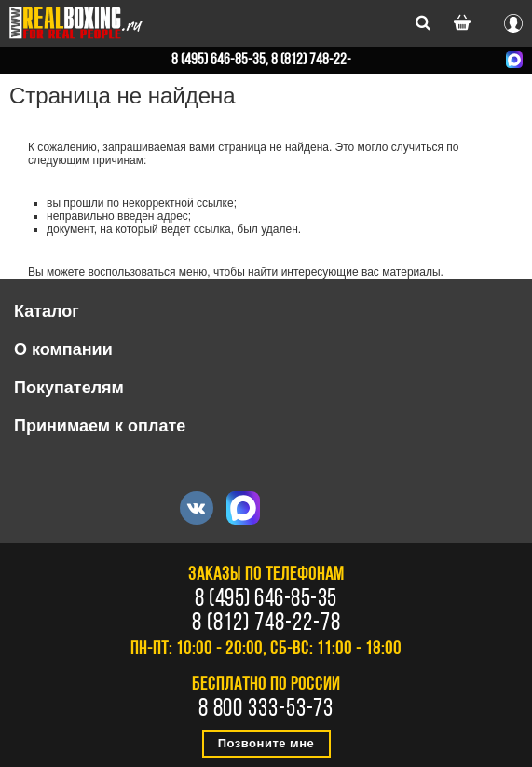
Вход (513, 21)
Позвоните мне (266, 743)
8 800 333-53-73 (266, 710)
